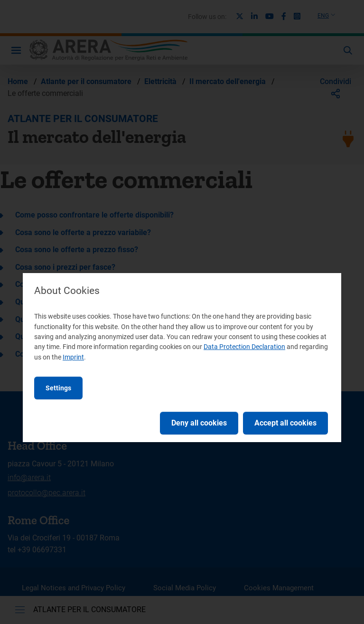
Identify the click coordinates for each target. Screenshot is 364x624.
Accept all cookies (285, 423)
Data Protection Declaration (244, 347)
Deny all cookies (199, 423)
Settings (58, 388)
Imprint (73, 357)
